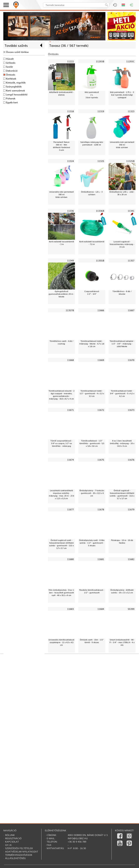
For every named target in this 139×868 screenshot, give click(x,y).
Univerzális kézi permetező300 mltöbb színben (62, 194)
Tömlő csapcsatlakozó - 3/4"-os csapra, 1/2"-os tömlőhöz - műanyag (61, 443)
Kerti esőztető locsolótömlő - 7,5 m (92, 243)
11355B (100, 261)
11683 (71, 609)
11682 (131, 559)
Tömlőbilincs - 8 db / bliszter (122, 293)
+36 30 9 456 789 (77, 842)
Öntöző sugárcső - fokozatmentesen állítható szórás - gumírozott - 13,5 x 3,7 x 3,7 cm (122, 494)
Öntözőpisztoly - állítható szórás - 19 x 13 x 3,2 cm (122, 591)
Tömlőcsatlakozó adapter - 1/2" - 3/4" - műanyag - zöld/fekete (122, 344)
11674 (71, 460)
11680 (71, 559)
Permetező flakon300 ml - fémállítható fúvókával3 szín (62, 146)
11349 (71, 261)
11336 (71, 211)
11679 (131, 509)
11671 (71, 410)
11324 (71, 161)
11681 (101, 559)
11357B (70, 310)
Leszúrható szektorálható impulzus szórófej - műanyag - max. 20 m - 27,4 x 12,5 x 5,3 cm (61, 494)
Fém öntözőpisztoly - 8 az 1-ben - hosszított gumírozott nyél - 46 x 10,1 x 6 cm (62, 593)
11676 (131, 460)
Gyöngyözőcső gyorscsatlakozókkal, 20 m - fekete (61, 294)
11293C (130, 61)
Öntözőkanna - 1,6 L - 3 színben (92, 193)
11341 (131, 211)
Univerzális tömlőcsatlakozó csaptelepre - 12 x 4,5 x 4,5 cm (61, 642)
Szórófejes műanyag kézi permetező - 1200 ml (92, 143)
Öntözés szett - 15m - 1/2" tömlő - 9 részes (92, 641)
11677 (71, 509)
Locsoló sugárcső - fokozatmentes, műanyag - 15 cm (122, 244)
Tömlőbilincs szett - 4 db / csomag (61, 342)
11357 (131, 261)
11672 (101, 410)
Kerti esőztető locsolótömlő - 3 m (62, 243)
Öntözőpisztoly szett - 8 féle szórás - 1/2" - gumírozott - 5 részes (92, 543)
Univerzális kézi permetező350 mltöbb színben (122, 145)
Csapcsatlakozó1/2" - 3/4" (92, 293)
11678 (101, 509)
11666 (101, 310)
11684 (101, 609)
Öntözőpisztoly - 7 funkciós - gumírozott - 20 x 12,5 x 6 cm (92, 493)
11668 (71, 360)
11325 (101, 161)
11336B (100, 211)
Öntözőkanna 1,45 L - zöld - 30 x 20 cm (122, 193)
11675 (101, 460)
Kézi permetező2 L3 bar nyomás (92, 95)
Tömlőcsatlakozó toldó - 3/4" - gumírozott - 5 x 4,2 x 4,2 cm (122, 393)
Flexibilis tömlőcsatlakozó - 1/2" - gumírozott (92, 591)
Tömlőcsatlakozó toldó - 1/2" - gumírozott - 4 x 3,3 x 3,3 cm (92, 393)
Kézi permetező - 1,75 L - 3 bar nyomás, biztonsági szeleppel (122, 95)
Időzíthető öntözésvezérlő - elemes (61, 93)
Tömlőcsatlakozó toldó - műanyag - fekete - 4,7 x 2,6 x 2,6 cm (92, 344)
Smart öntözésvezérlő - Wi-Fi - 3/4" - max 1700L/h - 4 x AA (122, 642)
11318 (71, 111)
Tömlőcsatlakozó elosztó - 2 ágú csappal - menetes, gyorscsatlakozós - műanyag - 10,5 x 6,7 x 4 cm (62, 395)
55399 (131, 609)
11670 (131, 360)
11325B (130, 161)
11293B (100, 61)
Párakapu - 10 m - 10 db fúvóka (122, 542)
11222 (71, 61)
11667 (131, 310)
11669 (101, 360)
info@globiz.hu (78, 838)
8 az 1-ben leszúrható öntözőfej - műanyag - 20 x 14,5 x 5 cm (122, 443)
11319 (101, 111)
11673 (131, 410)
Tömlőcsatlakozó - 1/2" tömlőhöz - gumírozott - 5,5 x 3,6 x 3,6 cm (92, 443)
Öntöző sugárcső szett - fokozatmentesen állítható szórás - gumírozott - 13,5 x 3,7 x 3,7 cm (61, 544)
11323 (131, 111)
